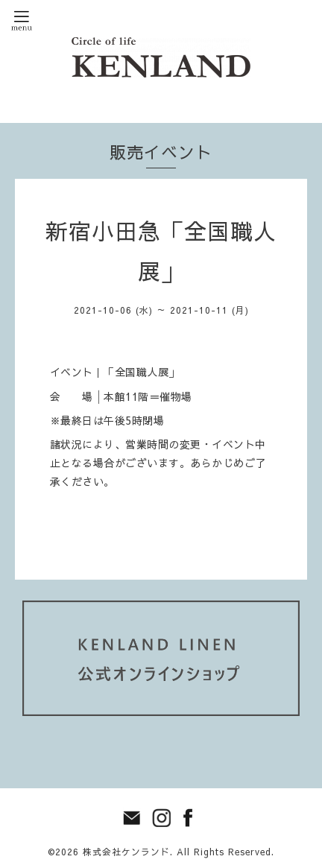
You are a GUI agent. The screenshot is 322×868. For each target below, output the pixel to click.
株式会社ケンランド (126, 852)
